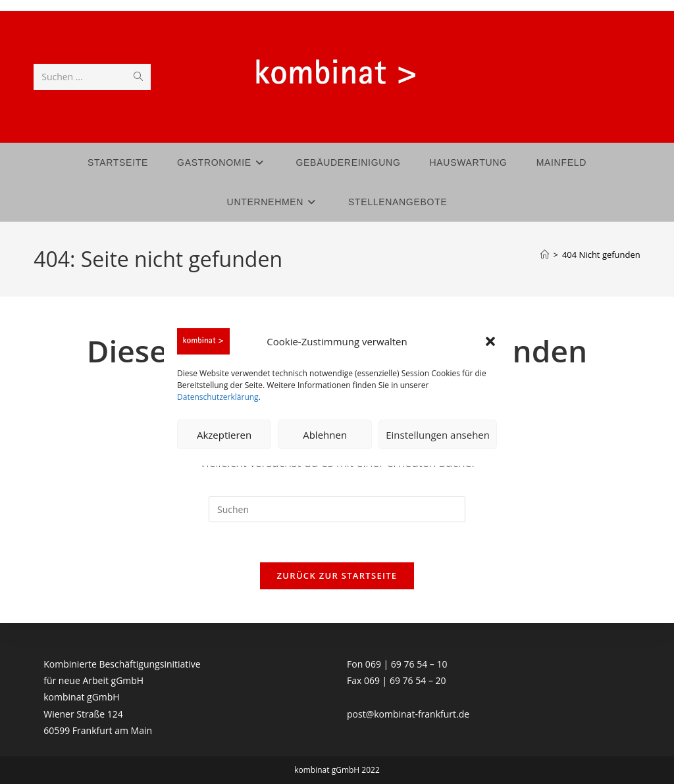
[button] (490, 341)
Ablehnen (325, 435)
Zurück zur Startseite (337, 576)
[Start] (545, 255)
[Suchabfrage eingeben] (337, 509)
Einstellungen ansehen (438, 435)
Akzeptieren (224, 435)
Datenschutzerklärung (218, 397)
